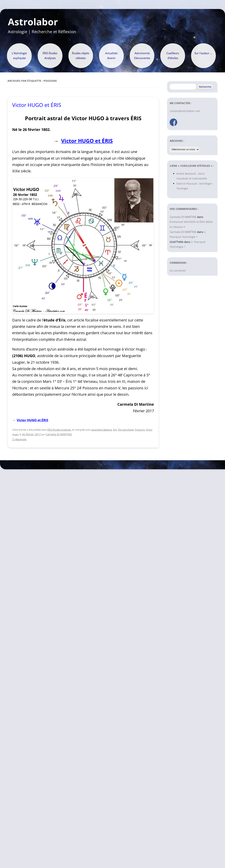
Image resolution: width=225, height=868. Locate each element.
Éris (115, 430)
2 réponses (19, 439)
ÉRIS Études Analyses (50, 56)
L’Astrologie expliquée (19, 56)
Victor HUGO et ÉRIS (37, 105)
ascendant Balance (102, 430)
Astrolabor (33, 22)
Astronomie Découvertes (142, 56)
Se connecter (178, 271)
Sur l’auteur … (203, 53)
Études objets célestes (81, 56)
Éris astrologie (126, 430)
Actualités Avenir (111, 56)
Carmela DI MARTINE (59, 434)
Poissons (140, 430)
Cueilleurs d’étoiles (173, 56)
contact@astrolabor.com (185, 111)
